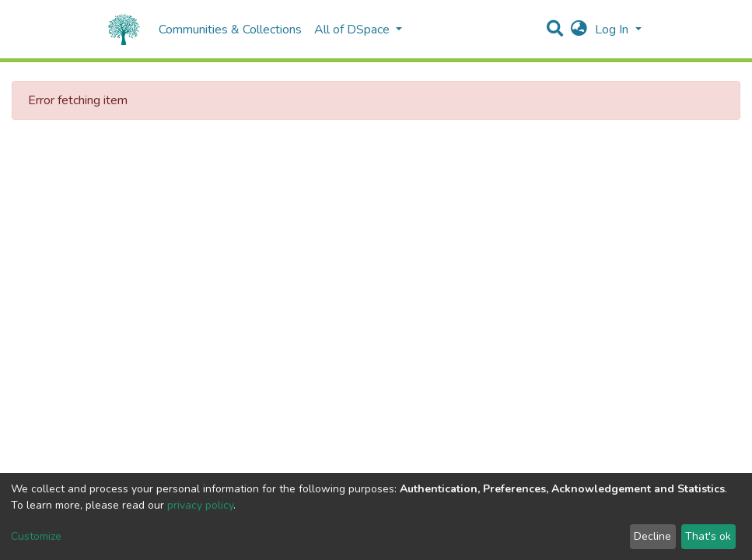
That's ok (708, 536)
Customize (36, 536)
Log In (613, 30)
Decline (652, 536)
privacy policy (200, 505)
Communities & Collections (230, 30)
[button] (579, 30)
